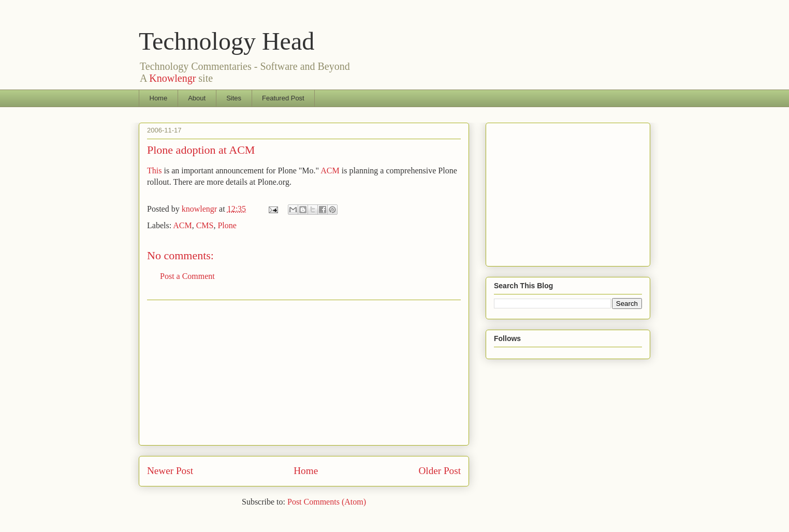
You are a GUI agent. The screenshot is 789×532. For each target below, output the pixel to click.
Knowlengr (172, 78)
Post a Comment (187, 276)
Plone (227, 225)
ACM (330, 171)
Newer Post (170, 471)
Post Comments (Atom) (327, 502)
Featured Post (283, 98)
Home (159, 98)
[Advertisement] (304, 373)
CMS (205, 225)
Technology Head (227, 41)
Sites (234, 98)
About (197, 98)
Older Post (440, 471)
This (154, 171)
